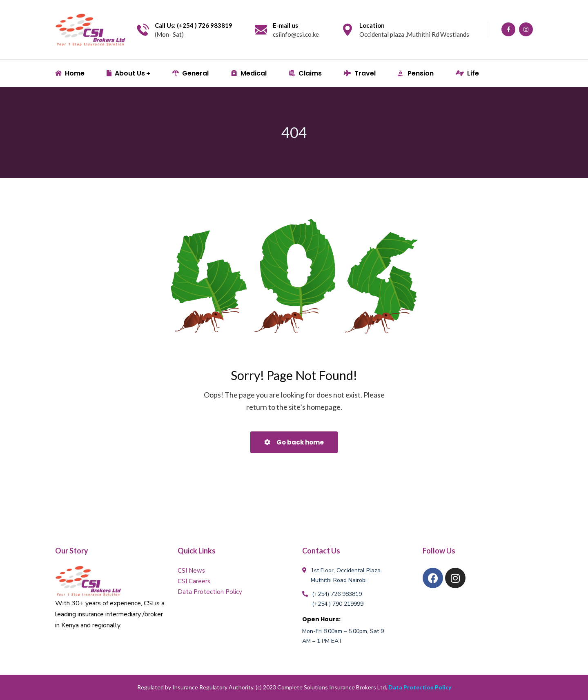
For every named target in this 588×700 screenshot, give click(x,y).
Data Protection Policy (210, 592)
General (190, 73)
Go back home (294, 442)
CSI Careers (194, 581)
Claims (305, 73)
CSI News (191, 571)
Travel (360, 73)
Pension (416, 73)
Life (467, 73)
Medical (249, 73)
